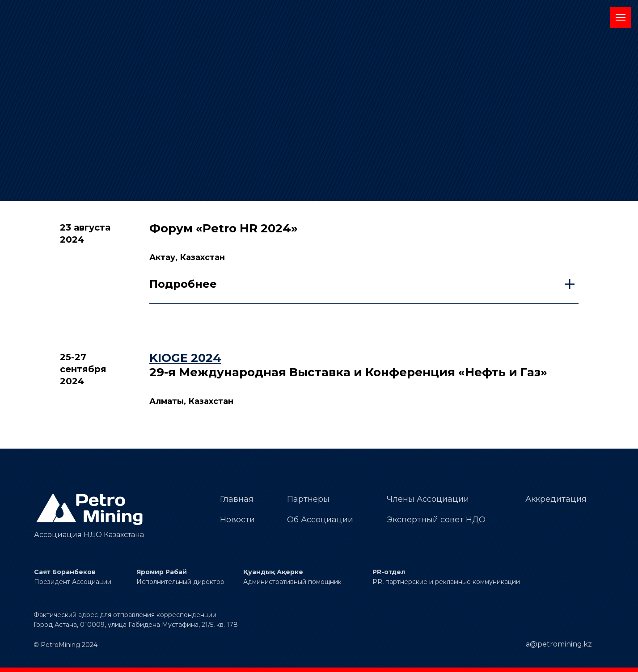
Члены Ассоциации (428, 499)
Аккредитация (556, 499)
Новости (237, 520)
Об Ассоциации (320, 520)
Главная (237, 499)
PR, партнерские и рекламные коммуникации (446, 582)
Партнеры (308, 499)
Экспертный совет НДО (436, 520)
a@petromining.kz (559, 644)
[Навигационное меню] (621, 17)
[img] (91, 510)
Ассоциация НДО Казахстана (89, 535)
